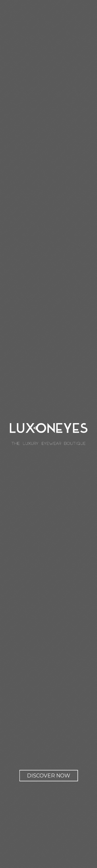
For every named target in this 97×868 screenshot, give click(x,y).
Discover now (48, 776)
